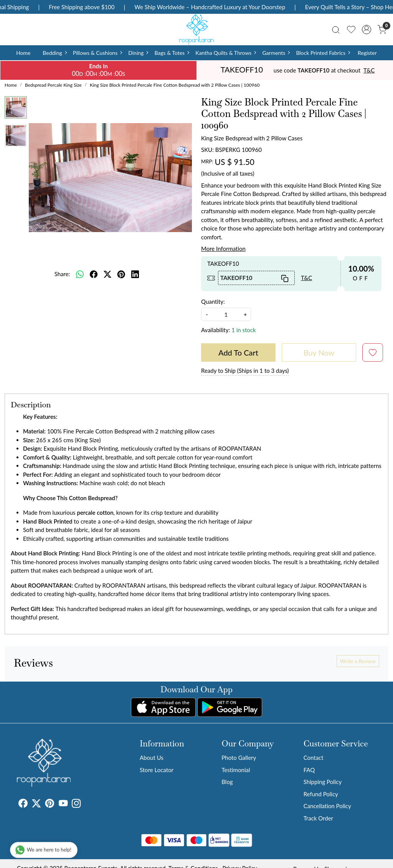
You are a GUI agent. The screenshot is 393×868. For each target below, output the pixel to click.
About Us (152, 758)
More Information (223, 249)
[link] (336, 29)
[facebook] (94, 274)
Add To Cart (238, 352)
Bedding (54, 53)
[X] (36, 804)
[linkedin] (135, 274)
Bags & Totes (172, 53)
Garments (276, 53)
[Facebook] (23, 804)
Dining (138, 53)
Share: (62, 274)
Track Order (318, 818)
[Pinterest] (50, 804)
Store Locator (157, 770)
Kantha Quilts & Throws (225, 53)
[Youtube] (63, 804)
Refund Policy (321, 794)
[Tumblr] (85, 804)
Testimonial (236, 770)
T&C (369, 70)
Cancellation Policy (327, 806)
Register (367, 53)
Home (23, 53)
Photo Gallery (239, 758)
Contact (314, 758)
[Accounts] (367, 30)
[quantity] (226, 314)
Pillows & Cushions (97, 53)
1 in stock (244, 330)
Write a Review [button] (358, 661)
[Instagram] (76, 804)
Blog (227, 782)
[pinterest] (121, 274)
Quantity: (213, 301)
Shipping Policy (323, 782)
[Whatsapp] (80, 274)
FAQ (309, 770)
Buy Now (319, 352)
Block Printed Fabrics (323, 53)
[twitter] (107, 274)
